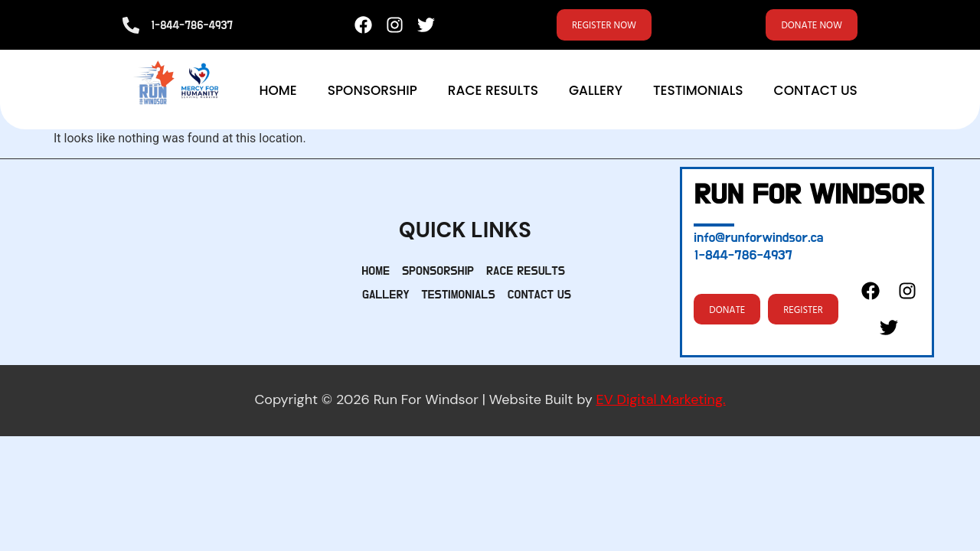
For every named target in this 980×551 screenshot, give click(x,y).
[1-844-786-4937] (131, 27)
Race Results (493, 93)
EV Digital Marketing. (661, 403)
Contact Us (816, 93)
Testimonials (698, 93)
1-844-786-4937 (192, 27)
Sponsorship (372, 93)
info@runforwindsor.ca (758, 240)
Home (278, 93)
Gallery (596, 93)
